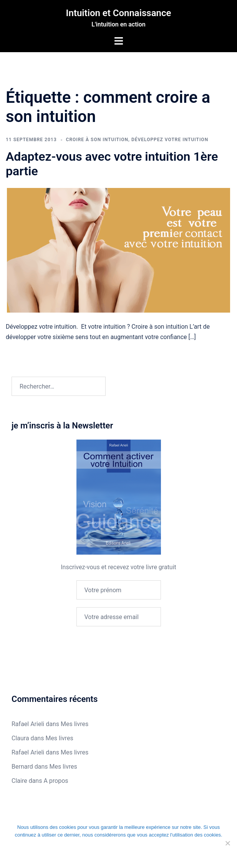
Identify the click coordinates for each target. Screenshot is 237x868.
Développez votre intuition (170, 140)
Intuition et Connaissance (119, 13)
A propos (56, 781)
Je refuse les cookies (100, 851)
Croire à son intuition (97, 140)
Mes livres (75, 724)
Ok (31, 851)
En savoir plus (187, 851)
